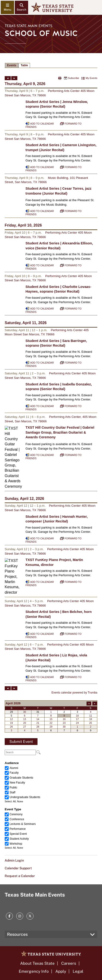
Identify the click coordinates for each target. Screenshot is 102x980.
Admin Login (14, 860)
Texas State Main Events (28, 26)
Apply (61, 971)
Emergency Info (34, 971)
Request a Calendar (20, 876)
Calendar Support (18, 868)
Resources (17, 934)
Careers (69, 963)
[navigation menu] (7, 7)
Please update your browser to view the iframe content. (51, 65)
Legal (78, 971)
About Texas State (37, 963)
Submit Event (21, 742)
